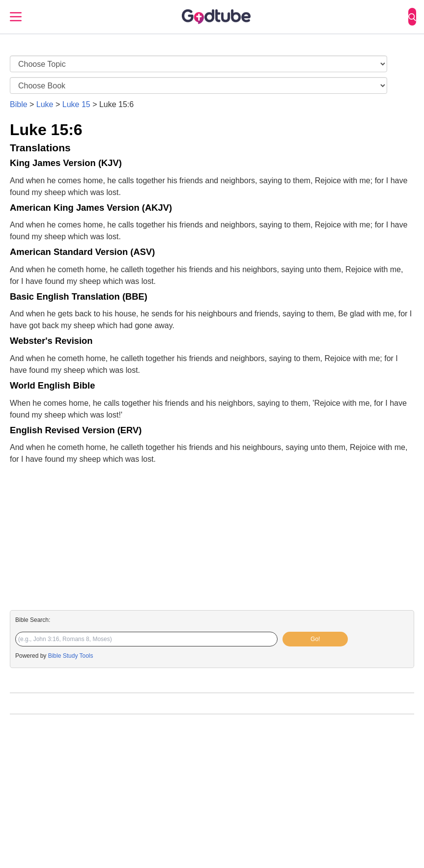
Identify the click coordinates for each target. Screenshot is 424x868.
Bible (19, 104)
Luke (45, 104)
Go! (315, 639)
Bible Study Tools (71, 656)
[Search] (412, 17)
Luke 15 (76, 104)
